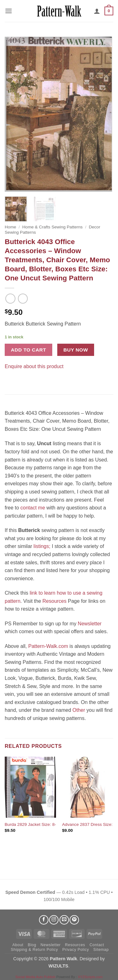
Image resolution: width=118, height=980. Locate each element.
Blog (32, 945)
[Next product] (10, 298)
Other (79, 710)
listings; (42, 546)
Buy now (76, 350)
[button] (8, 11)
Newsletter (90, 624)
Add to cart (29, 350)
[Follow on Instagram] (54, 920)
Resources (54, 601)
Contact (97, 945)
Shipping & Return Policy (34, 950)
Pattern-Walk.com (48, 646)
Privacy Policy (76, 950)
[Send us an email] (64, 920)
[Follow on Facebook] (44, 920)
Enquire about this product (34, 366)
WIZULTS (58, 966)
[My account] (97, 11)
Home (10, 227)
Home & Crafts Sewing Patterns (53, 227)
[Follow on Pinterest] (74, 920)
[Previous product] (23, 298)
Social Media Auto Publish (35, 977)
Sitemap (101, 950)
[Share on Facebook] (11, 376)
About (18, 945)
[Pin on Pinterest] (22, 376)
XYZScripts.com (90, 977)
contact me (33, 508)
